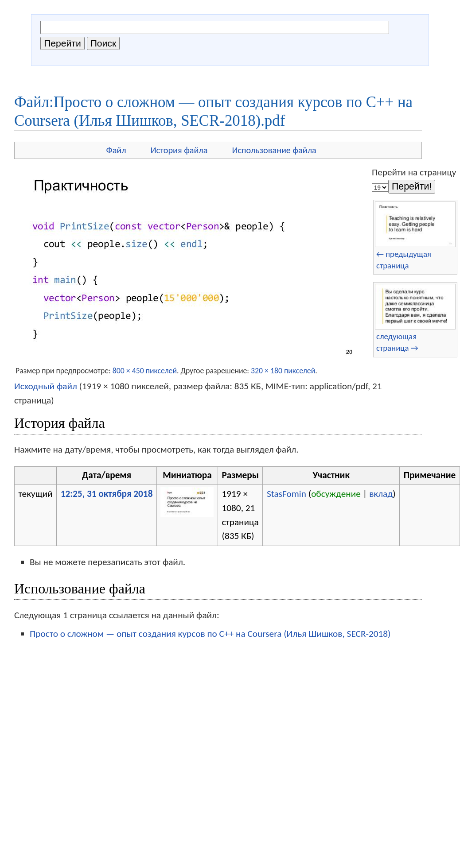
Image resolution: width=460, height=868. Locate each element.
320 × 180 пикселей (283, 371)
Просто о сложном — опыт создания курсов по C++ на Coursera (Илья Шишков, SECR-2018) (210, 634)
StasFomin (287, 494)
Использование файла (274, 150)
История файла (179, 150)
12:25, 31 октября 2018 (107, 494)
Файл (116, 150)
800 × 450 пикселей (145, 371)
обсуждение (336, 494)
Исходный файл (46, 386)
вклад (381, 494)
